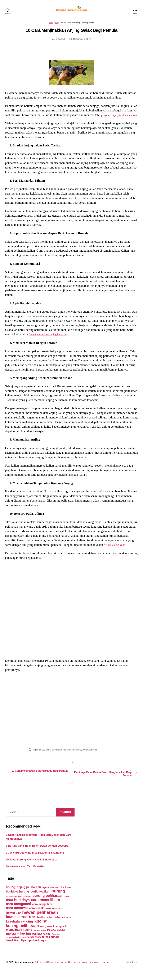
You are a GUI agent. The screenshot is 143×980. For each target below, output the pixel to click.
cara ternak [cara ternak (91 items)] (36, 915)
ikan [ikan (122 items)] (32, 924)
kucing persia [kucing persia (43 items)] (46, 933)
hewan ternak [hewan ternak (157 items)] (17, 924)
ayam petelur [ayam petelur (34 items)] (55, 894)
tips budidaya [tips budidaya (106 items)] (37, 947)
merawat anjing (93, 756)
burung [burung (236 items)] (58, 898)
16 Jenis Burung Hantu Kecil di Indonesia (31, 866)
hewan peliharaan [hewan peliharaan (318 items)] (40, 919)
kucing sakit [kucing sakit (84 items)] (61, 933)
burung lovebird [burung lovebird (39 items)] (25, 903)
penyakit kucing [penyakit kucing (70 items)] (41, 941)
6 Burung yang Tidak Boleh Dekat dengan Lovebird (37, 853)
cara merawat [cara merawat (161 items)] (17, 915)
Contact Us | (73, 969)
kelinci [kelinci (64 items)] (50, 924)
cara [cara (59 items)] (67, 903)
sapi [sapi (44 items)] (24, 944)
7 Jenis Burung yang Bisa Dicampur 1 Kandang (35, 860)
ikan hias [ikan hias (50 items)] (41, 924)
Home (51, 24)
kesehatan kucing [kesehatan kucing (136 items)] (19, 928)
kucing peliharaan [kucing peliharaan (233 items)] (22, 933)
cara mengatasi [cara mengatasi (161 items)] (18, 911)
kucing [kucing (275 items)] (41, 928)
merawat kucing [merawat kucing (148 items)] (18, 940)
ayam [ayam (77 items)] (46, 894)
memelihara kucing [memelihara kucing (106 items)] (19, 937)
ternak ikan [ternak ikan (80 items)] (13, 947)
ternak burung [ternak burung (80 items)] (51, 944)
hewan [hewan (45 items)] (48, 915)
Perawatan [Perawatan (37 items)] (56, 941)
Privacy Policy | (89, 969)
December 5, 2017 (82, 41)
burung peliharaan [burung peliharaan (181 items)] (48, 902)
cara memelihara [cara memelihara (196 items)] (46, 907)
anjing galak (39, 756)
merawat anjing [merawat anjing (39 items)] (40, 937)
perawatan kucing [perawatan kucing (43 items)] (13, 944)
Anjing (57, 24)
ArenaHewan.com (26, 969)
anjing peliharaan (55, 756)
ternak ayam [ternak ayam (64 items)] (34, 944)
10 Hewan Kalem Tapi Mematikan (26, 873)
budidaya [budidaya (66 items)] (66, 894)
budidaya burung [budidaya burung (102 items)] (17, 898)
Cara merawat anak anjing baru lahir (51, 341)
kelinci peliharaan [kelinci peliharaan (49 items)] (63, 924)
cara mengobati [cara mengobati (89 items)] (42, 911)
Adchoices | (44, 969)
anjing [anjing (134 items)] (11, 894)
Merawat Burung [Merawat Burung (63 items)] (56, 937)
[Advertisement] (72, 715)
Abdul (61, 41)
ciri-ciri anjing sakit (116, 551)
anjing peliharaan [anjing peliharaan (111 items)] (29, 894)
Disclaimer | (58, 969)
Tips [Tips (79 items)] (23, 947)
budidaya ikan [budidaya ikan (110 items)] (40, 898)
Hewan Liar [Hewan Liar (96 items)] (13, 920)
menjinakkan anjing (75, 756)
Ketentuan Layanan (109, 969)
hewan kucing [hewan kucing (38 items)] (58, 915)
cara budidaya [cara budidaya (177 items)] (18, 907)
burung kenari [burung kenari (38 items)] (11, 903)
